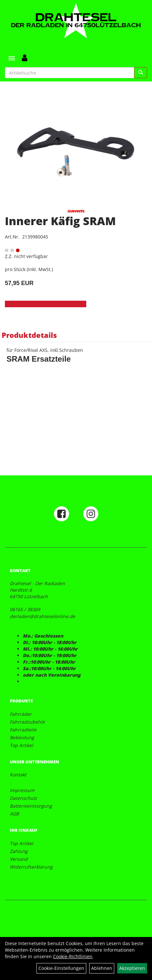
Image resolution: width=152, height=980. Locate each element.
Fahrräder (21, 714)
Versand (19, 859)
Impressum (22, 790)
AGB (14, 814)
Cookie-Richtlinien (73, 956)
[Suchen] (141, 73)
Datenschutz (23, 798)
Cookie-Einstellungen (61, 968)
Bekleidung (22, 737)
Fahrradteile (23, 730)
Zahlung (19, 851)
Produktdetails (29, 335)
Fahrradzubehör (28, 722)
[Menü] (12, 58)
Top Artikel (21, 745)
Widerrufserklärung (31, 867)
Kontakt (18, 775)
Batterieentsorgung (31, 806)
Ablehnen (102, 968)
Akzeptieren (132, 968)
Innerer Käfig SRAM (60, 221)
